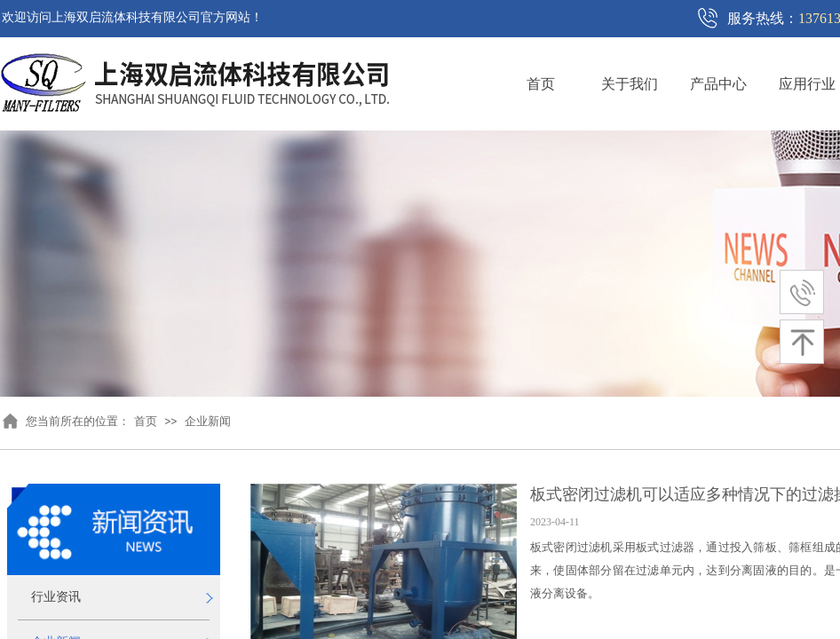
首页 (541, 84)
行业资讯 (56, 597)
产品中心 (718, 84)
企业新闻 (208, 421)
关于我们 (630, 84)
